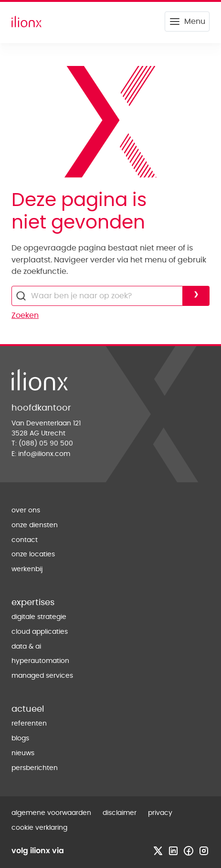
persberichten (35, 768)
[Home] (26, 22)
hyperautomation (40, 661)
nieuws (23, 753)
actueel (28, 709)
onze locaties (33, 554)
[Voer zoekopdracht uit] (196, 296)
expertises (33, 603)
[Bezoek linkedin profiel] (173, 851)
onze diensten (35, 525)
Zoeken (25, 315)
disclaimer (120, 813)
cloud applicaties (40, 632)
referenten (29, 724)
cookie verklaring (39, 828)
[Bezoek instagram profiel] (204, 851)
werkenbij (27, 569)
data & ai (26, 647)
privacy (160, 813)
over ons (26, 510)
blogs (20, 738)
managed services (42, 676)
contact (25, 540)
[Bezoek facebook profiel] (189, 851)
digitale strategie (39, 617)
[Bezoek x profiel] (158, 851)
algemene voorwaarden (51, 813)
